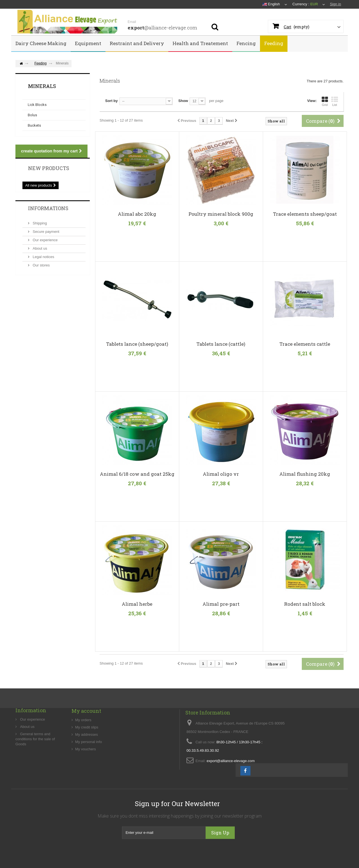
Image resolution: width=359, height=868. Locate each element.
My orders (83, 740)
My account (86, 731)
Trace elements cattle (305, 344)
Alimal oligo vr (221, 474)
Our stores (41, 265)
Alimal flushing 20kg (305, 474)
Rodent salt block (305, 604)
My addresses (87, 755)
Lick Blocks (37, 105)
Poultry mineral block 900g (221, 214)
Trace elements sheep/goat (305, 214)
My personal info (88, 762)
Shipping (39, 223)
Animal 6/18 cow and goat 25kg (137, 474)
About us (39, 248)
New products (49, 168)
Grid (325, 101)
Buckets (34, 125)
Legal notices (43, 257)
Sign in (335, 4)
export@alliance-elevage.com (231, 786)
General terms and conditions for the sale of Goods (35, 757)
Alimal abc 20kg (137, 214)
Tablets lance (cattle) (221, 344)
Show (183, 101)
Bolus (32, 115)
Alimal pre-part (221, 604)
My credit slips (87, 748)
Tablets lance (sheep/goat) (137, 344)
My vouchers (86, 770)
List (335, 101)
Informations (48, 208)
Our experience (45, 240)
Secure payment (45, 232)
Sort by (111, 101)
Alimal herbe (137, 604)
